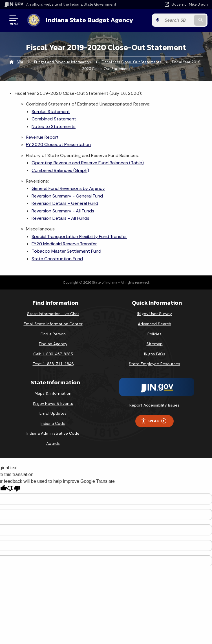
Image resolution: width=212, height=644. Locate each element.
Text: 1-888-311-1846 (53, 364)
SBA (20, 62)
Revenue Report (42, 137)
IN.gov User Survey (155, 314)
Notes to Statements (54, 126)
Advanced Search (154, 324)
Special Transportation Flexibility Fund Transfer (79, 236)
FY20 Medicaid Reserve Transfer (64, 244)
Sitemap (155, 344)
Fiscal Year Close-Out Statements (132, 62)
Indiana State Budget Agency (89, 20)
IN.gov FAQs (155, 354)
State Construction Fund (57, 259)
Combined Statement (54, 119)
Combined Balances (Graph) (60, 170)
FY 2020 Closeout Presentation (58, 144)
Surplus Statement (51, 112)
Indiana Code (53, 423)
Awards (53, 443)
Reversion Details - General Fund (65, 203)
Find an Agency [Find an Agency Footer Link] (53, 344)
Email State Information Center (53, 324)
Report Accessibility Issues (154, 405)
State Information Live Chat (53, 314)
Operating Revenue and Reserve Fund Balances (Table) (88, 163)
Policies (154, 334)
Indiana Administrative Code (53, 433)
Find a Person (53, 334)
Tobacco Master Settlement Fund (66, 251)
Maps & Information (53, 393)
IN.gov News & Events (53, 403)
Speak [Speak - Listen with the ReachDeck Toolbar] (154, 421)
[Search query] (178, 20)
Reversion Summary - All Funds (63, 211)
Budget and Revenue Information (63, 62)
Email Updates (53, 413)
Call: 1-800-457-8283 (53, 354)
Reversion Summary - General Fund (67, 196)
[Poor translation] (14, 489)
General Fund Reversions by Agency (68, 188)
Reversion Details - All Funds (60, 218)
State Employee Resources (154, 364)
